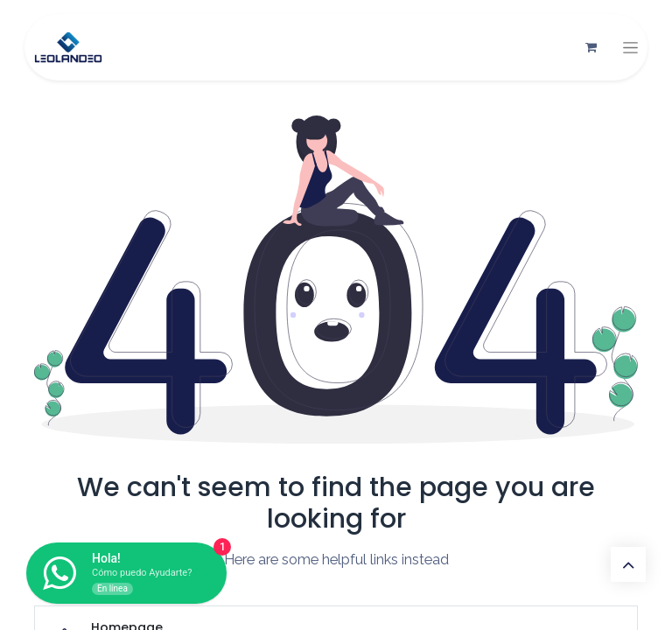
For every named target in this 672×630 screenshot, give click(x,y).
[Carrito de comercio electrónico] (591, 47)
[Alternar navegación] (630, 48)
